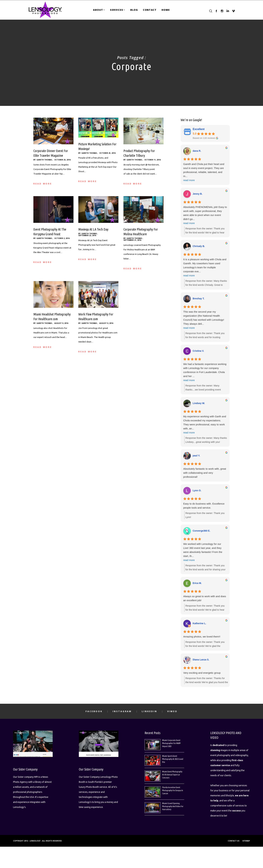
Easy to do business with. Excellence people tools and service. (204, 506)
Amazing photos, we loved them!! (202, 637)
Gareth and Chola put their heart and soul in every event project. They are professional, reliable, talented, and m (205, 172)
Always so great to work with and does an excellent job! (205, 598)
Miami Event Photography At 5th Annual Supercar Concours (172, 775)
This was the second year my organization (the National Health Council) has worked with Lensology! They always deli (205, 320)
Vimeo (172, 711)
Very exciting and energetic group (202, 673)
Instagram (122, 711)
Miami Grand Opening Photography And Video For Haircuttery (173, 806)
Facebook (94, 711)
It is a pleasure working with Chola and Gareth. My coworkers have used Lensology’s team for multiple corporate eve (205, 268)
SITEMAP (246, 841)
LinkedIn (149, 711)
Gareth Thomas (44, 160)
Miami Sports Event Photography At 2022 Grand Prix (173, 759)
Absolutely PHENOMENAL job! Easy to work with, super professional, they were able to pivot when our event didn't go (205, 215)
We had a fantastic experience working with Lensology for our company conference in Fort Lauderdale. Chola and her (205, 372)
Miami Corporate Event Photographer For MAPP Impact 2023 (171, 743)
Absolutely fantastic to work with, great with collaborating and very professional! (205, 473)
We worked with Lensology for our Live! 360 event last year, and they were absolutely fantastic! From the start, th (205, 552)
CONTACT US (234, 841)
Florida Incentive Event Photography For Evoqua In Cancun (173, 790)
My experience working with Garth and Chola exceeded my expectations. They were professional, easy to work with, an (205, 425)
